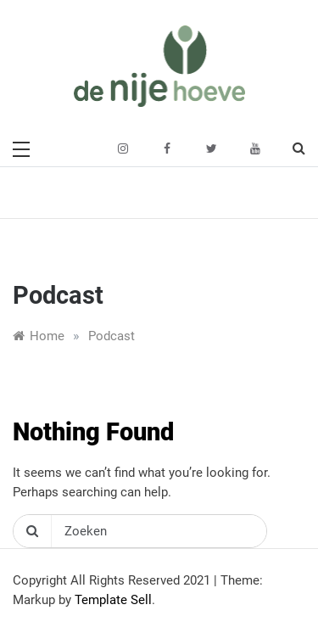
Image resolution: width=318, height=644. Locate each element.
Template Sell (113, 600)
